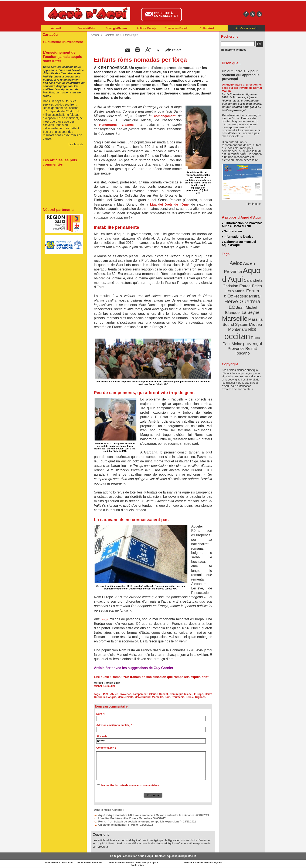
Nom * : (101, 714)
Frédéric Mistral (247, 294)
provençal (252, 339)
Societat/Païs (86, 28)
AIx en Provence (121, 694)
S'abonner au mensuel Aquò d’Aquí (239, 243)
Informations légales (237, 236)
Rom (166, 697)
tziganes (198, 697)
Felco (256, 284)
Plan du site (134, 861)
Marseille (156, 697)
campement (141, 694)
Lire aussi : (103, 677)
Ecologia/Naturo (116, 28)
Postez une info (246, 28)
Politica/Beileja (146, 28)
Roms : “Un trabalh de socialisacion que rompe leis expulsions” (160, 677)
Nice (252, 325)
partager (173, 49)
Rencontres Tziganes (116, 125)
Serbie (188, 697)
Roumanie (177, 697)
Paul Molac (233, 339)
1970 (106, 694)
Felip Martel (236, 289)
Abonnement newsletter (60, 861)
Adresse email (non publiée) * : (115, 725)
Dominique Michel (181, 694)
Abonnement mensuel (97, 861)
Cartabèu (50, 34)
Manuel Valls (125, 697)
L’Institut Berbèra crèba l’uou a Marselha (121, 818)
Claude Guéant (159, 694)
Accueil (56, 28)
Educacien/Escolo (176, 28)
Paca (255, 333)
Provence (236, 344)
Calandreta (253, 279)
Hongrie (111, 697)
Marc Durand (142, 697)
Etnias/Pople (130, 35)
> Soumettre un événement (62, 42)
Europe (199, 694)
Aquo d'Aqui (241, 273)
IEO (232, 304)
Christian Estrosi (237, 284)
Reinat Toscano (246, 346)
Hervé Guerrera (242, 299)
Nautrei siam (232, 231)
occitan (237, 332)
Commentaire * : (106, 748)
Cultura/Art (207, 28)
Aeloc (236, 262)
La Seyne (250, 309)
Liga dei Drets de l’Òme (169, 204)
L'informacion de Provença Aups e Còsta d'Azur (242, 225)
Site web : (102, 736)
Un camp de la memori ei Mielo (115, 824)
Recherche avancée (233, 50)
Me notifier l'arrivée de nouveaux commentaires (130, 785)
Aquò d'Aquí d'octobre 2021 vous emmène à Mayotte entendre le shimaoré (141, 815)
